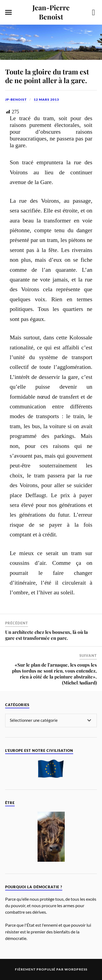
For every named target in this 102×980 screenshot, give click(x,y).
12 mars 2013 (46, 99)
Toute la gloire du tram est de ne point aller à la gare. (47, 76)
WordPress (76, 969)
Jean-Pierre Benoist (51, 12)
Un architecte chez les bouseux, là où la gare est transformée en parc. (47, 635)
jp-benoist (16, 99)
